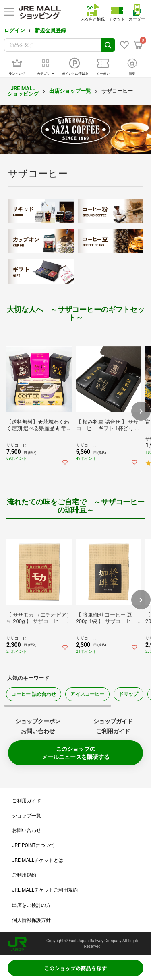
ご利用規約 (24, 875)
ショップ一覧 (27, 816)
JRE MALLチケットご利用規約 (45, 890)
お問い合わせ (38, 731)
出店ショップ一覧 (70, 91)
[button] (141, 411)
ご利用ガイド (113, 731)
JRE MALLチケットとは (38, 860)
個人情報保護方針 (31, 920)
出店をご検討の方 (31, 905)
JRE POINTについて (33, 845)
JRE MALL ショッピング (23, 91)
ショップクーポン (38, 721)
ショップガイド (113, 721)
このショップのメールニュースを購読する (76, 753)
